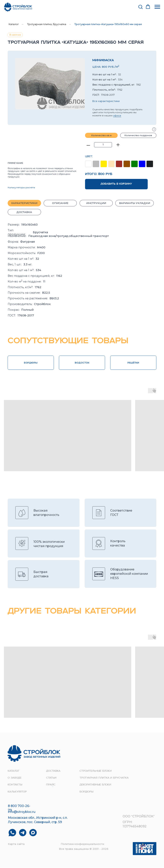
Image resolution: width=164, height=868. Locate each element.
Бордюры (86, 792)
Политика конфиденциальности (82, 844)
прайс (51, 785)
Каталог (14, 24)
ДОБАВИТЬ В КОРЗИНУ (116, 184)
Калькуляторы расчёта (21, 188)
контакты (15, 785)
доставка (53, 771)
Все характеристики (106, 101)
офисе (117, 116)
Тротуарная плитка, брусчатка (47, 24)
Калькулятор (17, 792)
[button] (140, 7)
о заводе (15, 778)
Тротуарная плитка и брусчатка (104, 778)
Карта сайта (16, 844)
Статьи (51, 778)
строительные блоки (96, 771)
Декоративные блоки (95, 785)
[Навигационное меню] (157, 7)
